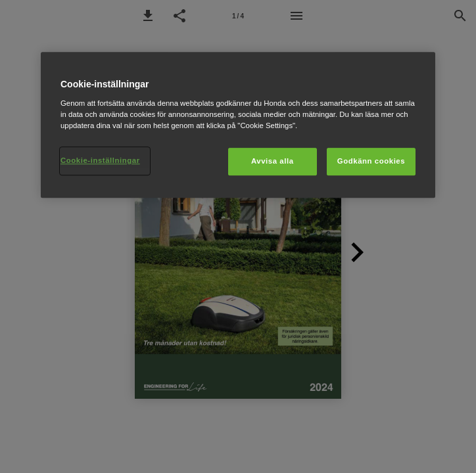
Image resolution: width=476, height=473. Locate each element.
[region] (238, 125)
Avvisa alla (273, 161)
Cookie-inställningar (100, 160)
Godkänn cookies (371, 161)
